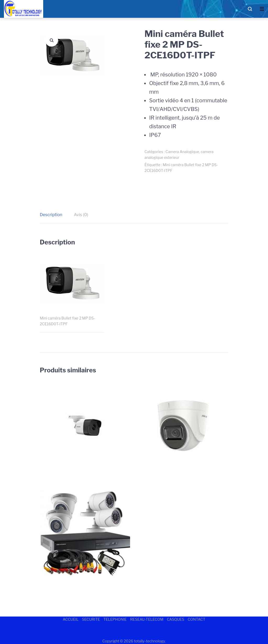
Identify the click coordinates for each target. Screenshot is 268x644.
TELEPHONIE (115, 619)
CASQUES (175, 619)
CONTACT (196, 619)
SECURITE (91, 619)
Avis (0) (81, 215)
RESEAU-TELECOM (147, 619)
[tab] (54, 215)
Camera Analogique (182, 152)
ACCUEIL (71, 619)
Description (51, 215)
